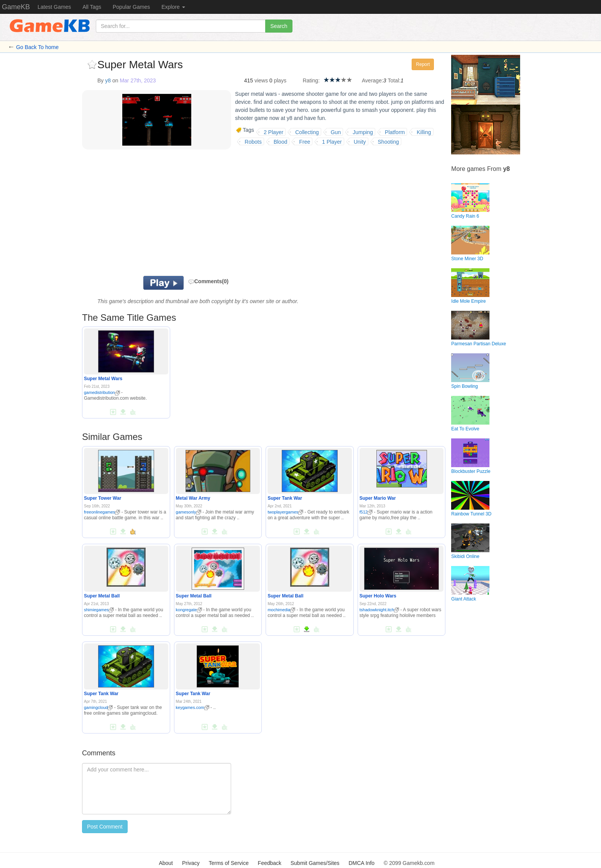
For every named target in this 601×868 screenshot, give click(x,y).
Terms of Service (228, 863)
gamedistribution (102, 392)
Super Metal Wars (103, 379)
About (166, 863)
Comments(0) (208, 281)
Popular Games (131, 7)
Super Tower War (103, 498)
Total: (394, 80)
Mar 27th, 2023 (138, 80)
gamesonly (189, 512)
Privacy (191, 863)
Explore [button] (173, 7)
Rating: (311, 80)
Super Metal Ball (102, 596)
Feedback (270, 863)
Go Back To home (37, 47)
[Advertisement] (177, 215)
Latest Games (54, 7)
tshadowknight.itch (379, 610)
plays (280, 80)
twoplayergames (285, 512)
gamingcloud (98, 707)
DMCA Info (361, 863)
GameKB (16, 7)
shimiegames (99, 610)
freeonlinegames (102, 512)
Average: (373, 80)
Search (279, 26)
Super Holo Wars (378, 596)
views (261, 80)
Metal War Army (193, 498)
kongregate (189, 610)
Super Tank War (285, 498)
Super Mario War (378, 498)
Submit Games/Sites (315, 863)
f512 (366, 512)
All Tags (92, 7)
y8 (108, 80)
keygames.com (193, 707)
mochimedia (281, 610)
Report (423, 64)
